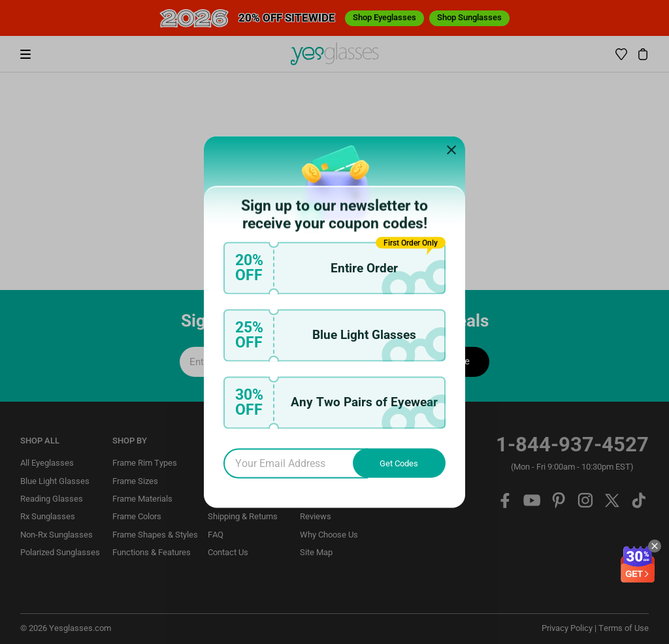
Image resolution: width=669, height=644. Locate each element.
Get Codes (399, 463)
